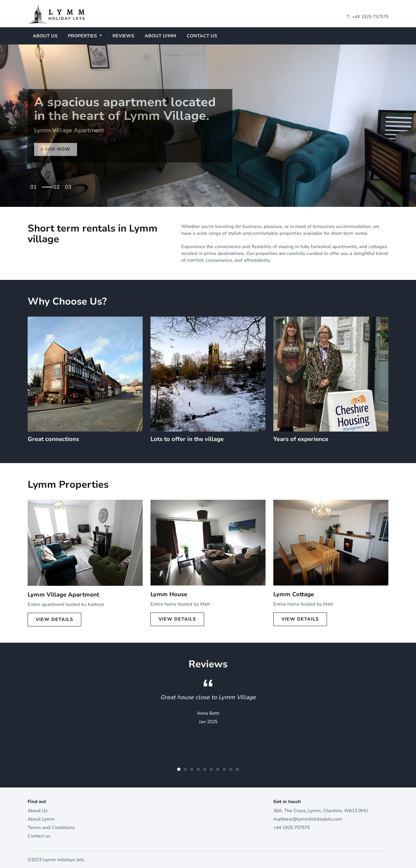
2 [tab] (58, 185)
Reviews (123, 36)
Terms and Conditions (51, 828)
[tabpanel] (208, 126)
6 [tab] (211, 769)
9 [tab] (231, 769)
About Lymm (160, 36)
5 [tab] (205, 769)
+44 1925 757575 (370, 17)
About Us (45, 36)
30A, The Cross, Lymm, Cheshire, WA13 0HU (321, 811)
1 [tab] (46, 185)
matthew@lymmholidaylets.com (308, 819)
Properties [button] (83, 36)
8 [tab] (224, 769)
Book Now (56, 149)
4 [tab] (198, 769)
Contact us (202, 36)
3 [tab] (70, 185)
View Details (54, 619)
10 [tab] (237, 769)
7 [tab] (218, 769)
